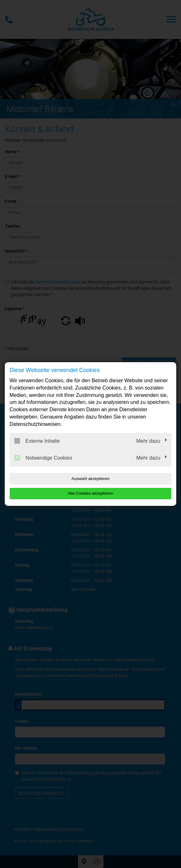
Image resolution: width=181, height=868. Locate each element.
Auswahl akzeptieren (91, 479)
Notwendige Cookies (43, 458)
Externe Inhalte (37, 441)
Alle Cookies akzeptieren (90, 493)
